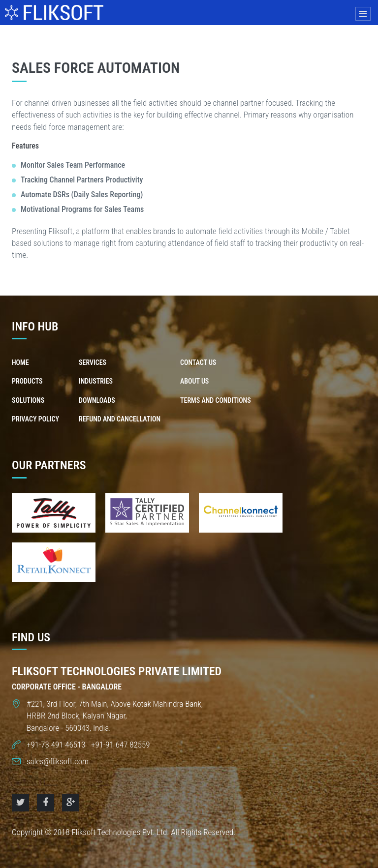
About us (194, 381)
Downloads (97, 400)
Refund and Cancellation (120, 419)
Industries (96, 381)
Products (27, 381)
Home (20, 362)
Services (93, 362)
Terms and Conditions (216, 400)
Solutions (28, 400)
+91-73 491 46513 (57, 745)
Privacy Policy (35, 419)
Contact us (198, 362)
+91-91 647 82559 (119, 745)
